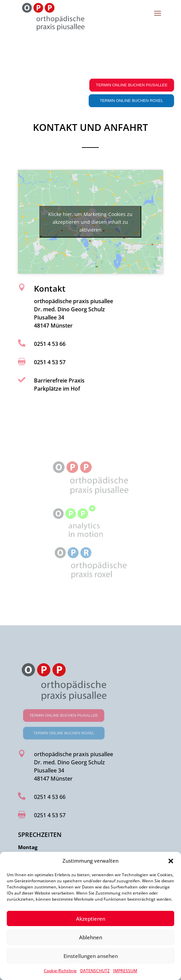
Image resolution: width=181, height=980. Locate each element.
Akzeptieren (91, 919)
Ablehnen (91, 937)
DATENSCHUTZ (95, 971)
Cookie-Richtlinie (60, 971)
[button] (171, 861)
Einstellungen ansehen (91, 956)
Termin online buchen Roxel (133, 101)
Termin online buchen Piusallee (133, 85)
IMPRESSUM (125, 971)
